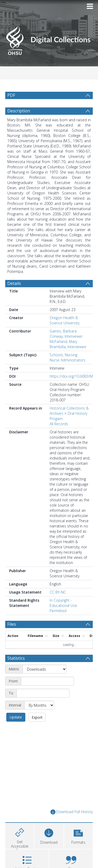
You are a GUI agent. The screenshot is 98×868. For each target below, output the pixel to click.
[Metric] (45, 669)
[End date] (43, 693)
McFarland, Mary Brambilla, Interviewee (68, 344)
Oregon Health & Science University (65, 320)
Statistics (16, 658)
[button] (78, 835)
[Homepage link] (49, 39)
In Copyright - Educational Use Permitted (63, 605)
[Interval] (39, 705)
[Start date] (47, 681)
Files (12, 624)
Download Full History (72, 812)
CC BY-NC (58, 592)
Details (14, 283)
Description (19, 111)
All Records (59, 424)
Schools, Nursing (64, 355)
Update (16, 717)
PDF (11, 95)
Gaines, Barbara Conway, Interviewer (66, 334)
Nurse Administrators (68, 360)
